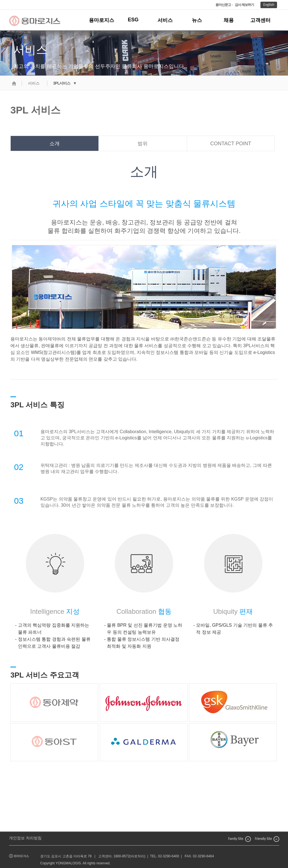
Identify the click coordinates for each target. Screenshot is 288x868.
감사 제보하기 (244, 5)
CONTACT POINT (231, 144)
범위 (143, 144)
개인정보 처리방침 (25, 838)
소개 (55, 144)
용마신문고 (223, 5)
